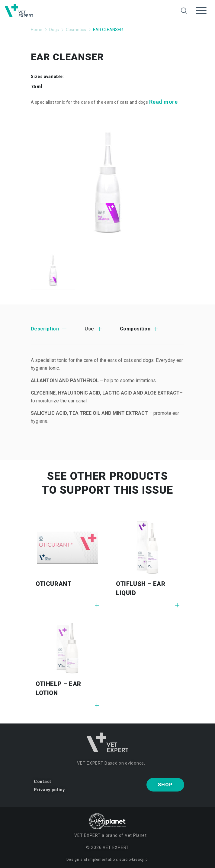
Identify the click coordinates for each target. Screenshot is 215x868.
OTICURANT (53, 584)
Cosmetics (76, 30)
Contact (43, 782)
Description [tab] (45, 329)
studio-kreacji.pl (134, 860)
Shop (165, 785)
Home (37, 30)
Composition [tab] (135, 329)
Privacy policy (49, 790)
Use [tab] (89, 329)
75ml (37, 87)
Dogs (54, 30)
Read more (164, 102)
